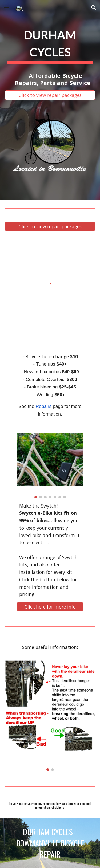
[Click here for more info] (50, 607)
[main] (50, 45)
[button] (6, 7)
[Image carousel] (50, 465)
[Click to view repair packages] (50, 95)
